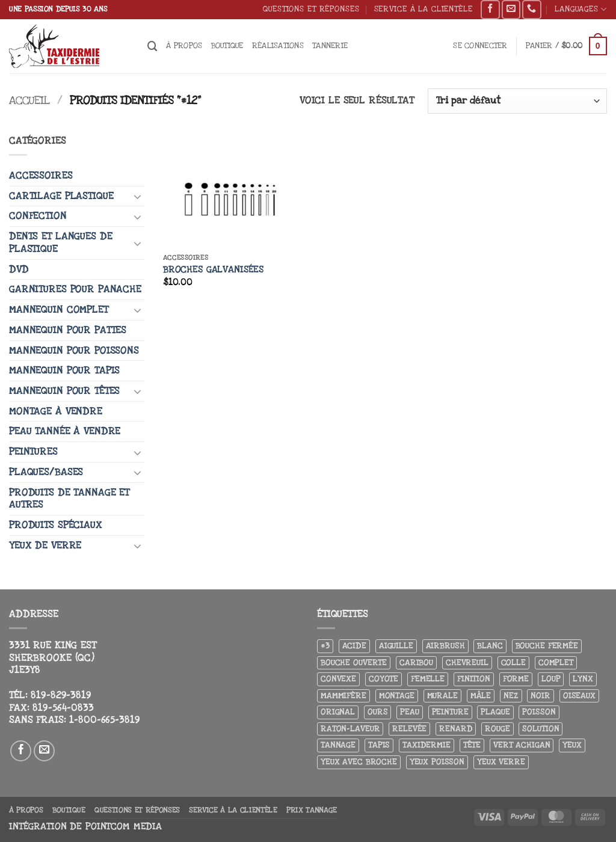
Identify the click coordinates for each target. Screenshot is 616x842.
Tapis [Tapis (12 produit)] (379, 745)
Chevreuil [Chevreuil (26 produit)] (467, 662)
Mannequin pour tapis (64, 370)
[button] (480, 46)
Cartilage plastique (61, 196)
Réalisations (278, 45)
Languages (581, 9)
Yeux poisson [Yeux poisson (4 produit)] (437, 762)
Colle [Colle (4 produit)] (513, 662)
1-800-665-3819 (104, 720)
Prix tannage (312, 810)
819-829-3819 (61, 695)
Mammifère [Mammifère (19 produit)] (343, 696)
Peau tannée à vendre (65, 431)
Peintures (33, 452)
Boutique (227, 45)
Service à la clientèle (423, 9)
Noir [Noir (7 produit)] (540, 696)
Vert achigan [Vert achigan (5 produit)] (522, 745)
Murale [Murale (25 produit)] (442, 696)
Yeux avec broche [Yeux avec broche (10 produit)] (359, 762)
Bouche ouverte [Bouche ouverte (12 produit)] (354, 662)
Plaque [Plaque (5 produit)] (495, 712)
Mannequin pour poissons (74, 351)
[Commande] (517, 101)
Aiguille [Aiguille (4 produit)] (396, 646)
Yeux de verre (45, 545)
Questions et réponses (311, 9)
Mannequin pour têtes (64, 391)
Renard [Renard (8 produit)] (456, 729)
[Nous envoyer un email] (511, 10)
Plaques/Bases (46, 472)
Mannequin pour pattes (68, 330)
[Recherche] (152, 46)
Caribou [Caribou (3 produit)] (416, 662)
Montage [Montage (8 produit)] (397, 696)
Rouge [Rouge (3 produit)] (497, 729)
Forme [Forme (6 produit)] (516, 679)
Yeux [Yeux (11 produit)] (572, 745)
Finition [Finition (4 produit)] (474, 679)
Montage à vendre (56, 411)
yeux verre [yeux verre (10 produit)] (501, 762)
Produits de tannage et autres (69, 499)
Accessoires (41, 176)
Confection (38, 216)
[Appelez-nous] (531, 10)
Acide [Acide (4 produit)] (354, 646)
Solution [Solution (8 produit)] (541, 729)
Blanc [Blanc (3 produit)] (490, 646)
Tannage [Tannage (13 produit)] (338, 745)
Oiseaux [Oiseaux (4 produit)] (579, 696)
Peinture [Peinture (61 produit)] (450, 712)
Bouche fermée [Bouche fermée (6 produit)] (547, 646)
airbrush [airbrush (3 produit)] (445, 646)
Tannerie (330, 45)
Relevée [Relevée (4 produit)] (409, 729)
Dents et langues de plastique (60, 243)
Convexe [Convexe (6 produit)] (338, 679)
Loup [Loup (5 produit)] (551, 679)
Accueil (29, 100)
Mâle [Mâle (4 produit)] (481, 696)
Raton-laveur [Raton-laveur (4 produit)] (350, 729)
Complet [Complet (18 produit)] (556, 662)
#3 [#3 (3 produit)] (325, 646)
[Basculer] (138, 196)
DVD (19, 269)
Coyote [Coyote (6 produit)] (383, 679)
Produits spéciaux (56, 525)
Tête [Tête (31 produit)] (472, 745)
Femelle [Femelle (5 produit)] (428, 679)
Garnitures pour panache (75, 289)
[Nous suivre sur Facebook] (490, 10)
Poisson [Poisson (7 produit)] (539, 712)
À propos (184, 45)
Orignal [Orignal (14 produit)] (338, 712)
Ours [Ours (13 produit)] (377, 712)
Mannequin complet (59, 310)
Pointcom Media (124, 827)
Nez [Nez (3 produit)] (511, 696)
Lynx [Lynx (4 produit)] (583, 679)
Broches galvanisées (213, 270)
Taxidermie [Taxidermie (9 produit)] (427, 745)
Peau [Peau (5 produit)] (409, 712)
